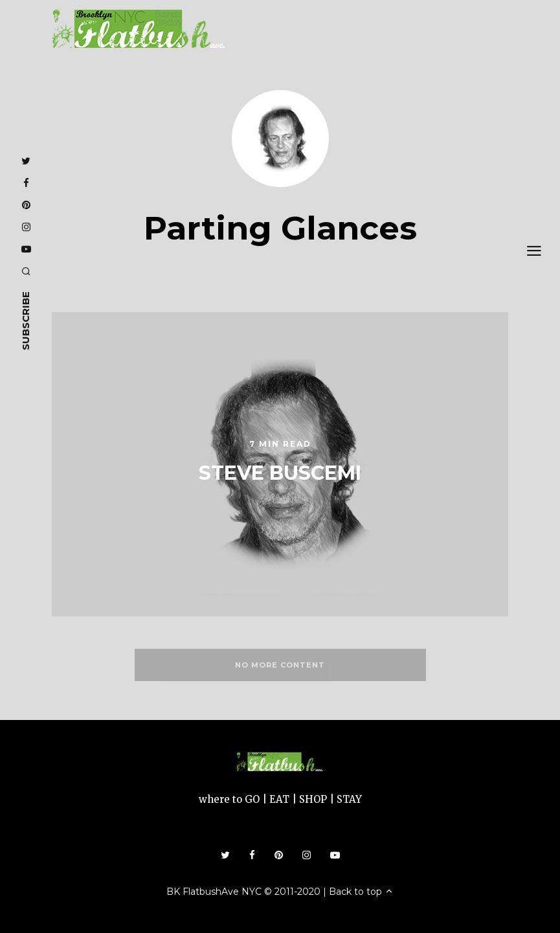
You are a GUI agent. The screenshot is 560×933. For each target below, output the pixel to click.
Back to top (361, 892)
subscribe (26, 321)
